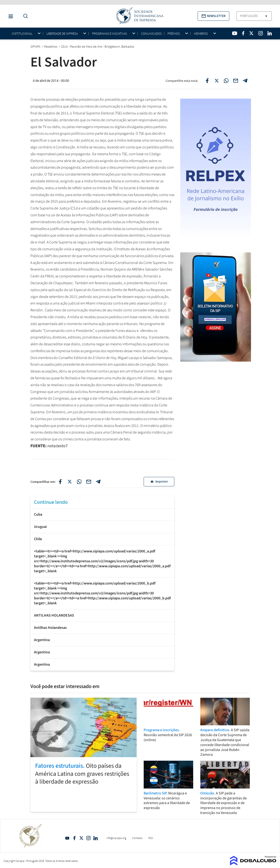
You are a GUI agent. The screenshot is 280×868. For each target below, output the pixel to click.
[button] (213, 16)
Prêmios (174, 34)
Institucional (22, 34)
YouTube (67, 838)
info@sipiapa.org (116, 838)
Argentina (42, 640)
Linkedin (96, 838)
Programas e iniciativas (109, 34)
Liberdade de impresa (62, 34)
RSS (151, 838)
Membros (201, 34)
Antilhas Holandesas (50, 628)
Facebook (74, 838)
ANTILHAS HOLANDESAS (54, 615)
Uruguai (40, 527)
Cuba (38, 514)
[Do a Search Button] (24, 16)
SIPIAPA (36, 46)
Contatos (137, 838)
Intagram (88, 838)
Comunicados (151, 33)
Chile (38, 539)
